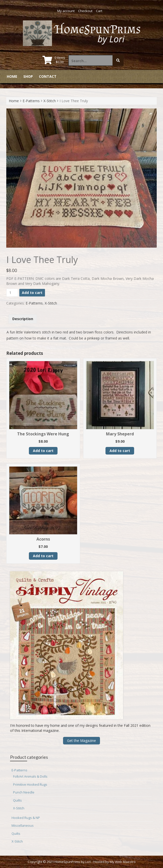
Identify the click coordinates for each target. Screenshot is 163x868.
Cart (99, 11)
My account (66, 11)
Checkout (85, 11)
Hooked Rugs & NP (26, 818)
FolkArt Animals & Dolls (30, 776)
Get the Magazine (82, 741)
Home (12, 76)
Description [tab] (23, 319)
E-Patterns (31, 101)
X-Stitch (50, 101)
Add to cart (32, 293)
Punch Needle (24, 792)
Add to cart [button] (43, 451)
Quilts (17, 800)
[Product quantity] (12, 293)
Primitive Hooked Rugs (30, 784)
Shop (28, 76)
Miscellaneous (23, 825)
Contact (48, 76)
